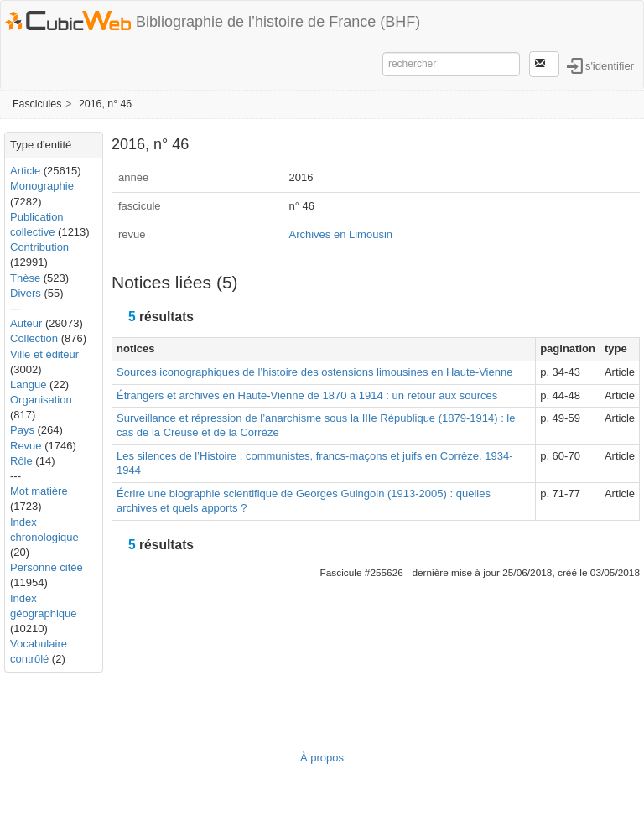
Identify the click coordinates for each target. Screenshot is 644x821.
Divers (26, 293)
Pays (22, 430)
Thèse (25, 278)
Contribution (39, 247)
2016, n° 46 (105, 104)
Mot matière (39, 491)
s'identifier (610, 65)
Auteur (26, 323)
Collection (34, 338)
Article (25, 171)
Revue (26, 446)
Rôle (21, 461)
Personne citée (47, 567)
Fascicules (37, 104)
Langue (28, 385)
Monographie (42, 186)
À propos (322, 758)
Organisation (41, 400)
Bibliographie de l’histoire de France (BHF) (278, 22)
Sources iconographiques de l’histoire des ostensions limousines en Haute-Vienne (314, 372)
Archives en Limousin (340, 234)
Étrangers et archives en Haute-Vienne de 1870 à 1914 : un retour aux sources (307, 395)
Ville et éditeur (44, 354)
